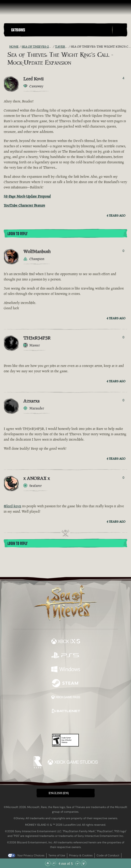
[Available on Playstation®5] (66, 656)
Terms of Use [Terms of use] (57, 855)
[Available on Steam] (66, 684)
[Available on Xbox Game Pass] (66, 698)
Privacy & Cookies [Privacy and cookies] (81, 855)
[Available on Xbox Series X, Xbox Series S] (66, 642)
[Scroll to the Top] (48, 863)
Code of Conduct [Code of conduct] (108, 855)
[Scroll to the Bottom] (84, 863)
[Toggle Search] (120, 30)
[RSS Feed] (7, 47)
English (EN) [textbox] (59, 793)
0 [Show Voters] (124, 251)
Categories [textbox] (18, 30)
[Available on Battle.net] (66, 712)
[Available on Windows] (66, 670)
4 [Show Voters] (124, 78)
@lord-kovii (12, 506)
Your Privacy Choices (31, 855)
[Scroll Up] (54, 863)
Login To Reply (17, 234)
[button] (61, 30)
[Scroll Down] (77, 863)
